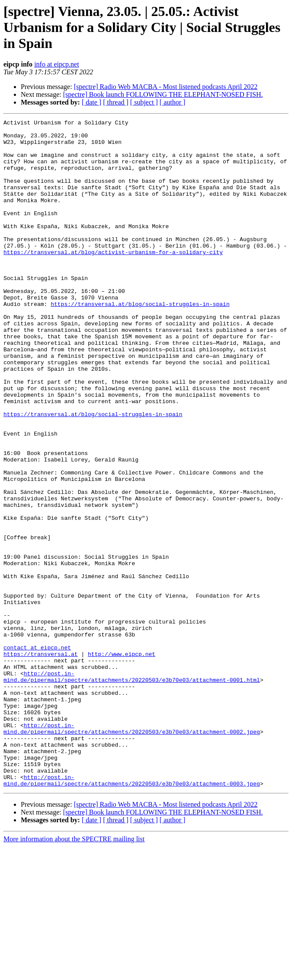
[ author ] (173, 102)
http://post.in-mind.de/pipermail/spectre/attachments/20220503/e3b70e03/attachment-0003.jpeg (132, 913)
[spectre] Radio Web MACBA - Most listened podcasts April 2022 (166, 87)
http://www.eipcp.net (122, 761)
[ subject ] (144, 102)
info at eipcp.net (57, 64)
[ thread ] (116, 102)
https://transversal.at (41, 761)
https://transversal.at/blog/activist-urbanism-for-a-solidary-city (113, 279)
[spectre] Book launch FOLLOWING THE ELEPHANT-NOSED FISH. (163, 94)
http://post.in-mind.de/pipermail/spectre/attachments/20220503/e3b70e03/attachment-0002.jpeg (132, 851)
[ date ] (91, 102)
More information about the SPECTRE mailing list (74, 972)
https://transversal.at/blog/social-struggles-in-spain (140, 341)
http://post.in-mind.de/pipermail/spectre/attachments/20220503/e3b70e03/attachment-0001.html (132, 789)
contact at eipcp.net (37, 754)
